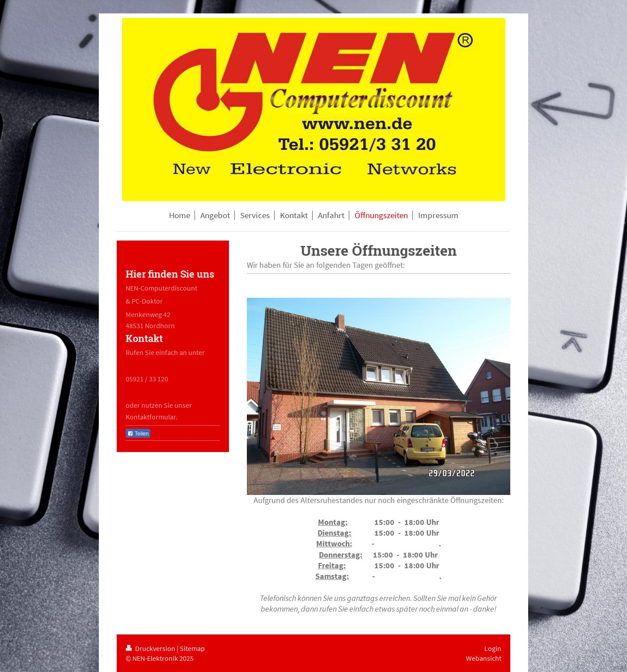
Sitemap (192, 648)
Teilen (138, 434)
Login (493, 648)
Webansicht (484, 658)
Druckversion (151, 648)
